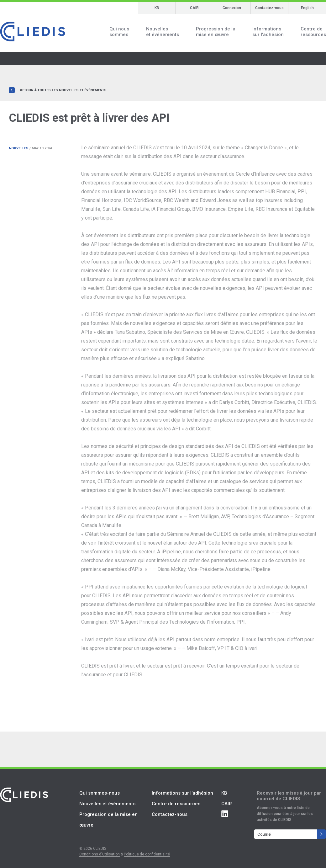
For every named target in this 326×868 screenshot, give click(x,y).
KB (157, 8)
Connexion (232, 8)
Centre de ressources (176, 804)
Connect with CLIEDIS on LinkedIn (225, 814)
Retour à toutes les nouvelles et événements (63, 90)
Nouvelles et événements (107, 804)
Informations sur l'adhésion (182, 793)
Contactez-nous (269, 8)
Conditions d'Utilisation (100, 854)
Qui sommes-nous (100, 793)
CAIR (194, 8)
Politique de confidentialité (147, 854)
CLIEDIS (33, 32)
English (307, 8)
